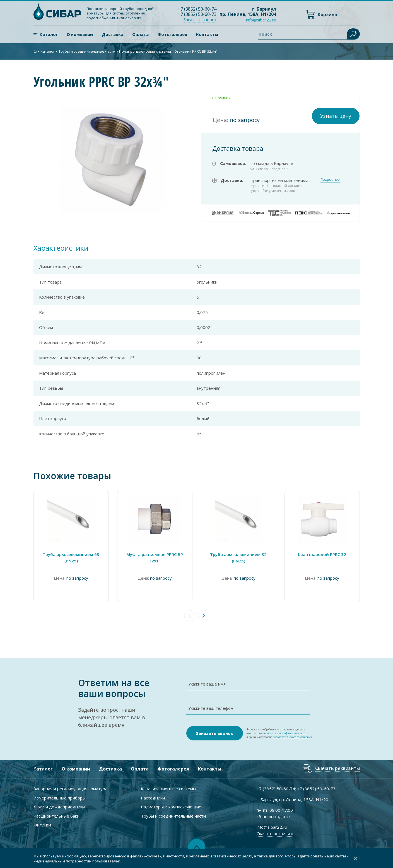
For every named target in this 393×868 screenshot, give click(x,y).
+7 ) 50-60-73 (197, 14)
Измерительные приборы (60, 798)
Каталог (49, 34)
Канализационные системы (168, 789)
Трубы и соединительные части (87, 51)
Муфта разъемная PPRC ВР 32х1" (155, 558)
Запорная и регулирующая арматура (70, 789)
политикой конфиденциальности (288, 733)
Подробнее (330, 180)
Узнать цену (336, 116)
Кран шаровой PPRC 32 (322, 554)
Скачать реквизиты (337, 769)
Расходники (153, 798)
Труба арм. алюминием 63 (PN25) (71, 558)
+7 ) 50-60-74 (197, 9)
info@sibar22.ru (261, 20)
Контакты (207, 34)
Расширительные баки (56, 816)
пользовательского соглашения (292, 737)
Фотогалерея (172, 34)
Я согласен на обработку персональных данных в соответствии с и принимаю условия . (279, 733)
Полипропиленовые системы (145, 51)
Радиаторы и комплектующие (171, 807)
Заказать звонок (200, 19)
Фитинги (42, 825)
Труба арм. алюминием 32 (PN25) (238, 558)
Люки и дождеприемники (59, 807)
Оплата (140, 34)
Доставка (113, 34)
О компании (80, 34)
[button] (204, 616)
